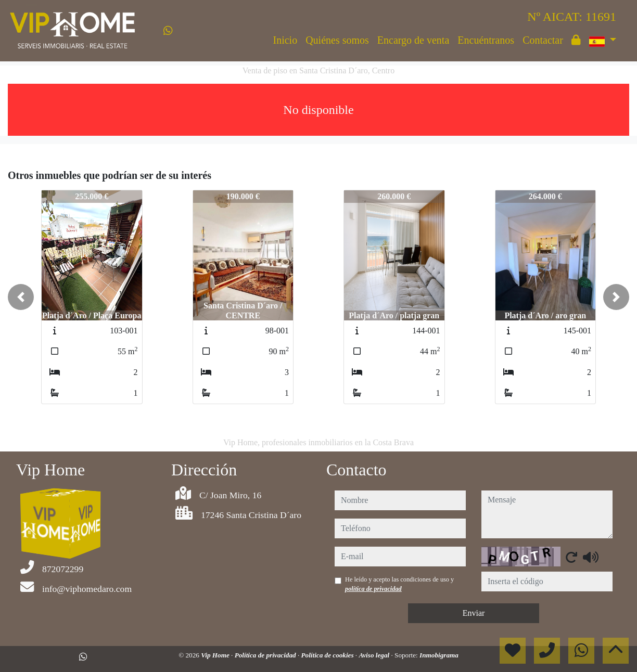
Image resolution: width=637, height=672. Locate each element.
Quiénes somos (337, 40)
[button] (21, 297)
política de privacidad (373, 589)
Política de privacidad (266, 655)
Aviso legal (375, 655)
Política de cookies (328, 655)
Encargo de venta (413, 40)
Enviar (474, 613)
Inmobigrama (439, 655)
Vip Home (216, 655)
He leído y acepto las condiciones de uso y (399, 584)
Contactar (543, 40)
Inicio (285, 40)
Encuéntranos (486, 40)
